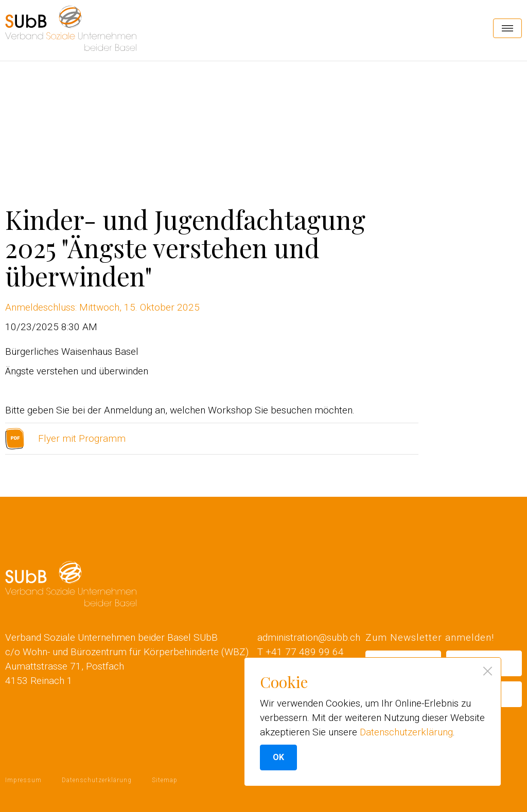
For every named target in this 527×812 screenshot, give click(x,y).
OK (278, 757)
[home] (71, 28)
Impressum (23, 780)
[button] (507, 28)
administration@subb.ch (309, 637)
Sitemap (165, 780)
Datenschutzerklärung (97, 780)
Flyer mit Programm (82, 438)
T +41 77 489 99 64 (301, 652)
